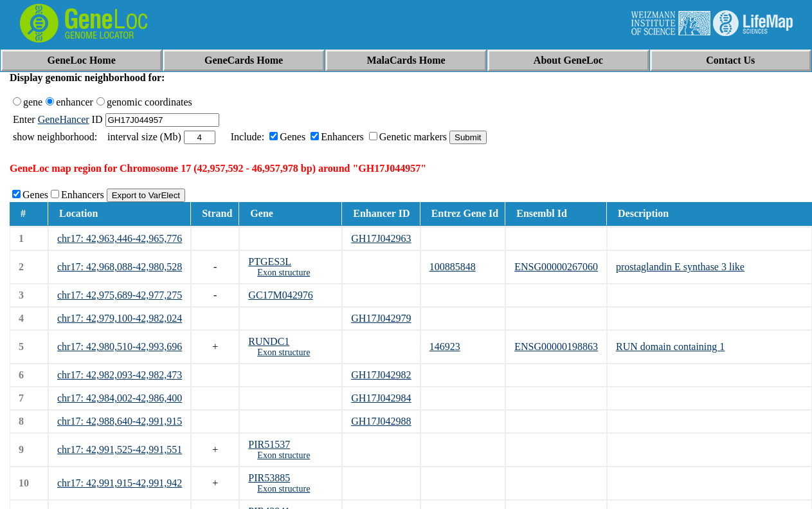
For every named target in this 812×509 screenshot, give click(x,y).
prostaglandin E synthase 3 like (680, 267)
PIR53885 (269, 478)
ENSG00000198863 (556, 347)
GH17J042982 (381, 375)
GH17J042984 (381, 398)
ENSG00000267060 (556, 267)
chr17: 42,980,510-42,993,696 (120, 347)
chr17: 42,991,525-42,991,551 (120, 449)
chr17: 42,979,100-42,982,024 (120, 318)
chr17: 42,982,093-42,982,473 (120, 375)
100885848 (453, 267)
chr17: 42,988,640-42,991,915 (120, 421)
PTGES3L (270, 262)
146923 (445, 347)
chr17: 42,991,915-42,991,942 (120, 483)
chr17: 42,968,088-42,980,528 (120, 267)
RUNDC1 (269, 341)
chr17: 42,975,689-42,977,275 (120, 295)
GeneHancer (64, 119)
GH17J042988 (381, 421)
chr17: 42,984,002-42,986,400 (120, 398)
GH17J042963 (381, 238)
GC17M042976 (280, 295)
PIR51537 (269, 444)
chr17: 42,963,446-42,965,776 (120, 238)
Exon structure (284, 273)
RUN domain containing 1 (670, 347)
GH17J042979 (381, 318)
